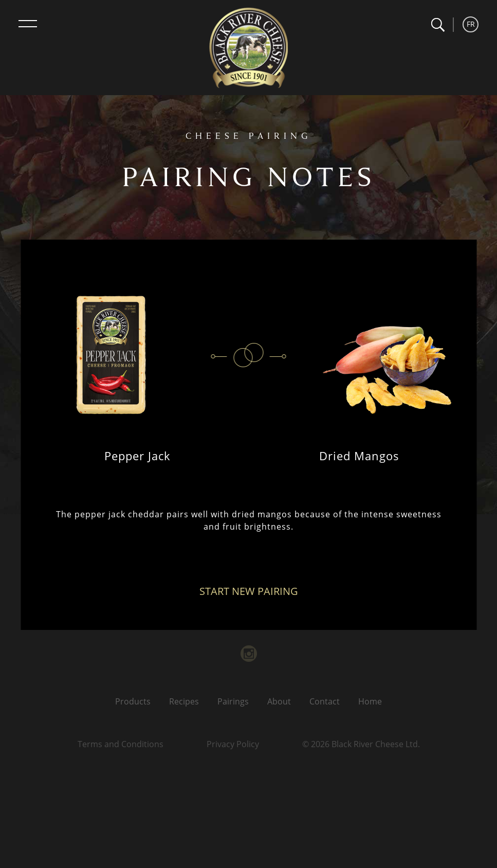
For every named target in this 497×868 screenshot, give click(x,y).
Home (370, 701)
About (279, 701)
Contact (325, 701)
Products (133, 701)
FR (471, 24)
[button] (438, 25)
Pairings (233, 701)
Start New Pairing (249, 591)
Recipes (184, 701)
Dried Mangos (359, 456)
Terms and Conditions (121, 744)
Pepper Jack (137, 456)
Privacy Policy (233, 744)
